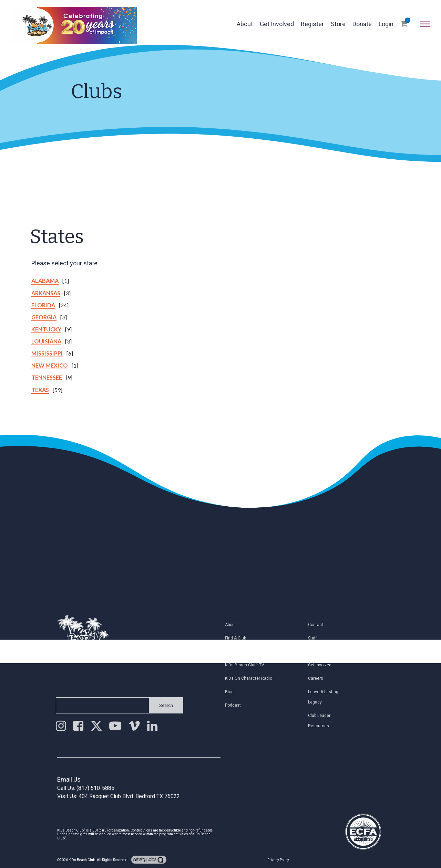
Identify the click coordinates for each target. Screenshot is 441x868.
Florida (43, 305)
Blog (232, 692)
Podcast (236, 705)
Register (312, 24)
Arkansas (46, 293)
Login (386, 24)
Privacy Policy (278, 860)
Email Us (69, 779)
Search (163, 705)
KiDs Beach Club (82, 860)
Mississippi (47, 353)
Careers (318, 678)
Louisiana (46, 341)
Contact (318, 625)
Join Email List (325, 652)
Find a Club (238, 638)
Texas (40, 390)
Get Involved (277, 24)
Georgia (44, 317)
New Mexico (50, 365)
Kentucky (46, 329)
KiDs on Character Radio (251, 678)
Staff (315, 638)
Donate (362, 24)
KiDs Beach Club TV (247, 665)
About (245, 24)
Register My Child (244, 652)
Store (338, 24)
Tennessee (47, 377)
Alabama (45, 281)
